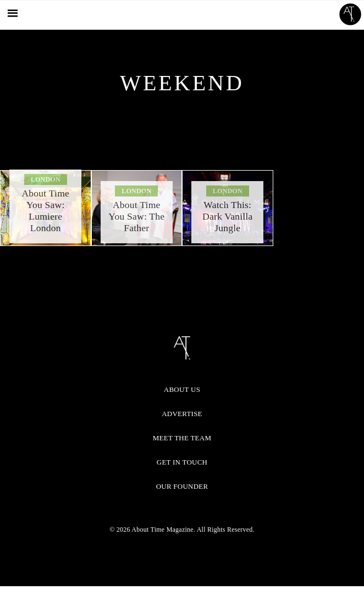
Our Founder (182, 486)
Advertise (182, 414)
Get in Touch (182, 462)
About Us (182, 389)
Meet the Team (182, 438)
